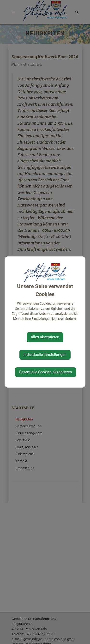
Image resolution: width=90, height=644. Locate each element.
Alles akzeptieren (45, 337)
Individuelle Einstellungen (45, 355)
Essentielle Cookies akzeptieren (46, 372)
